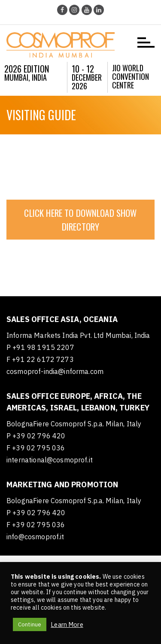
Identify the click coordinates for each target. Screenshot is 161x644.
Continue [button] (30, 624)
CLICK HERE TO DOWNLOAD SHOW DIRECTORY (80, 220)
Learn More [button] (67, 625)
